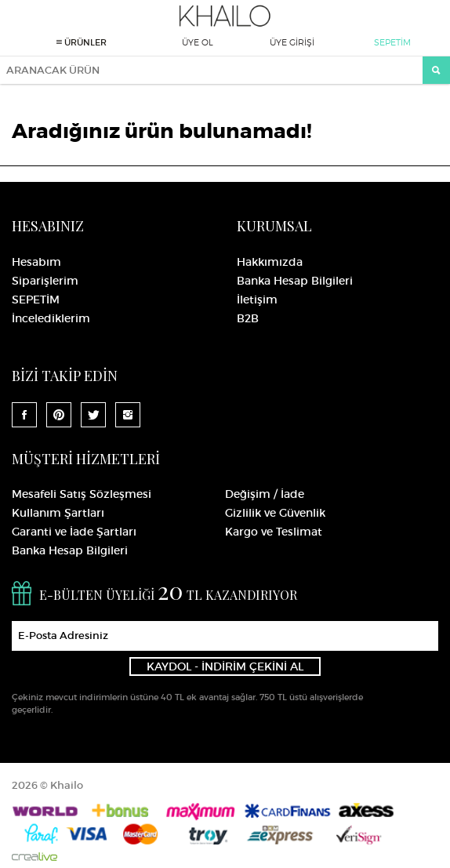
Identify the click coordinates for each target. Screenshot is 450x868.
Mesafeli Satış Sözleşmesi (82, 494)
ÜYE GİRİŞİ (292, 42)
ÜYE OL (198, 42)
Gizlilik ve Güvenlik (275, 513)
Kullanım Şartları (58, 513)
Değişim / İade (265, 494)
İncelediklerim (51, 318)
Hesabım (36, 262)
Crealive (34, 857)
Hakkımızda (270, 262)
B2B (248, 318)
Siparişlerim (45, 281)
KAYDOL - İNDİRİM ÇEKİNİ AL (225, 666)
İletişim (257, 300)
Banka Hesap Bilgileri (295, 281)
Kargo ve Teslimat (274, 532)
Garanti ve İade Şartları (74, 532)
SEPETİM (392, 42)
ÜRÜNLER (82, 42)
